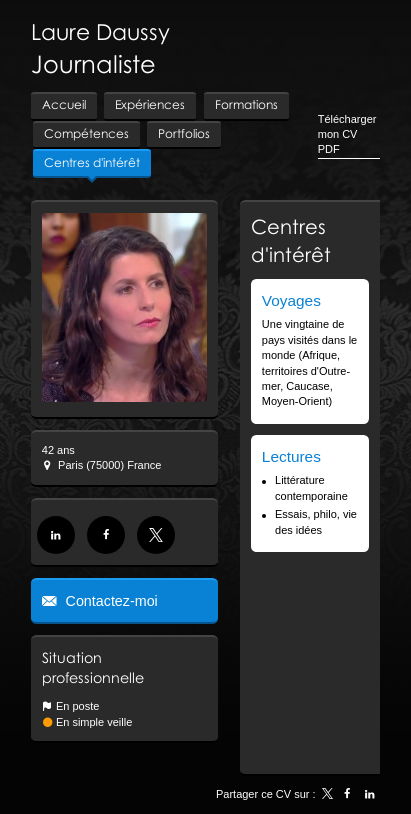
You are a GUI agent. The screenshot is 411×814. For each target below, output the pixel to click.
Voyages (291, 300)
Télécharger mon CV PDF (347, 134)
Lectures (291, 456)
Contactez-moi (110, 601)
